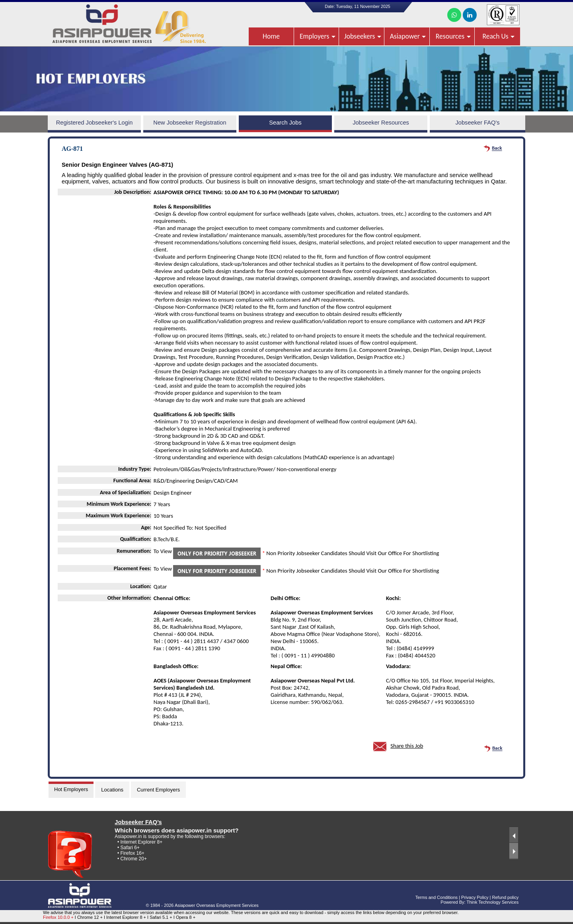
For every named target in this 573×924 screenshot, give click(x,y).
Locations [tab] (112, 790)
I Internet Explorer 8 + (126, 917)
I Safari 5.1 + (160, 917)
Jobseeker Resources (381, 123)
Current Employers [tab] (158, 790)
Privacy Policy (475, 897)
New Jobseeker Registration (190, 123)
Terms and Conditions (437, 897)
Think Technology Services (493, 902)
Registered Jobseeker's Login (95, 123)
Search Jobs (285, 123)
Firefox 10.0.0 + (58, 917)
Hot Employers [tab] (71, 789)
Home (271, 36)
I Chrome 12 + (89, 917)
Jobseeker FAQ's (477, 123)
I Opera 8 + (184, 917)
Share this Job (407, 746)
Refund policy (506, 897)
